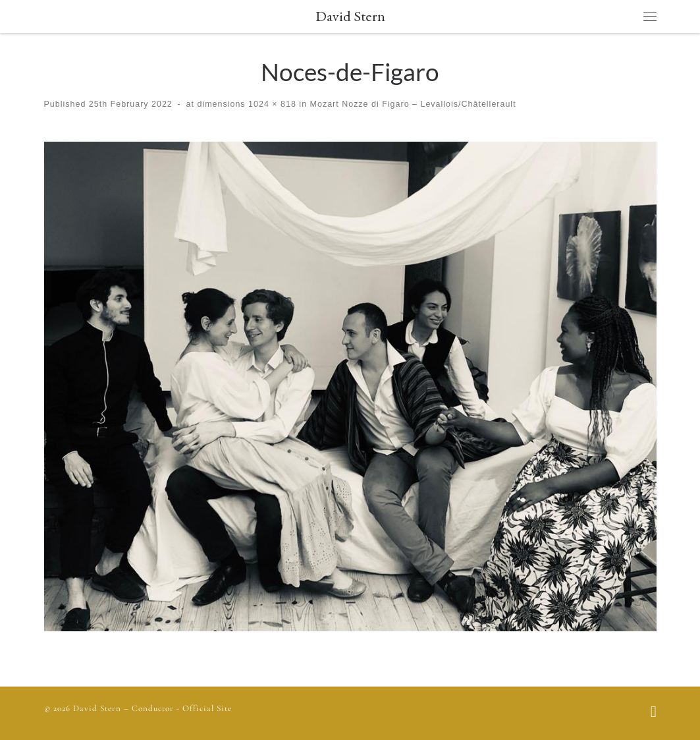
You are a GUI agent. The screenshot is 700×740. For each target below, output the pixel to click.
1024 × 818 (271, 104)
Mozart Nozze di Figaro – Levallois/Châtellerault (412, 104)
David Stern (97, 708)
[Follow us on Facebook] (654, 713)
